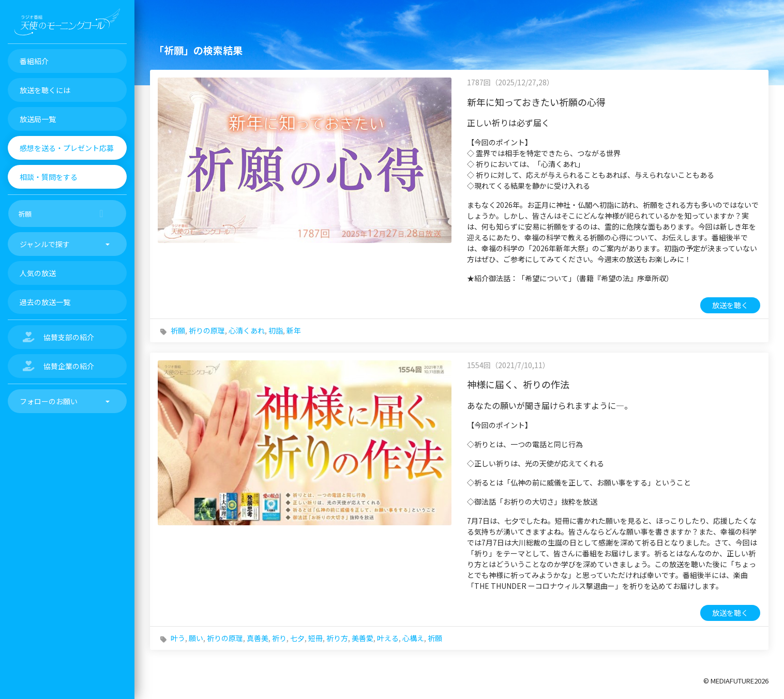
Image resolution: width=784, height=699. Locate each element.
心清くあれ (247, 330)
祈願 (178, 330)
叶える (388, 638)
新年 (294, 330)
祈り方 (337, 638)
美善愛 (363, 638)
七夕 (297, 638)
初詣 (276, 330)
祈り (279, 638)
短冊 (315, 638)
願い (196, 638)
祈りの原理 (207, 330)
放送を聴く (730, 305)
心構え (413, 638)
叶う (178, 638)
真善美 (258, 638)
